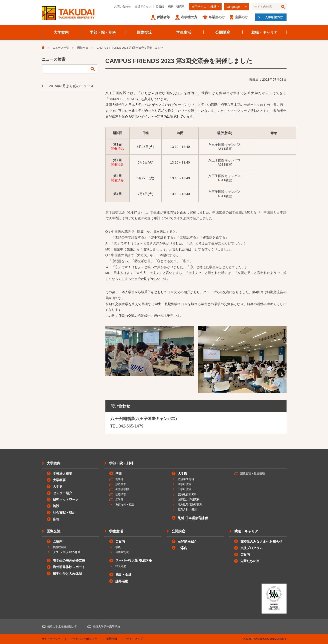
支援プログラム (252, 548)
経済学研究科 (186, 479)
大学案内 (61, 32)
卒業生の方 (217, 17)
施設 (56, 506)
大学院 (183, 474)
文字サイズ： (204, 7)
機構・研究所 (176, 6)
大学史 (58, 487)
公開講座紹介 (188, 541)
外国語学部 (122, 489)
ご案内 (58, 541)
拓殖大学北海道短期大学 (62, 627)
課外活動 (122, 581)
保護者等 (163, 17)
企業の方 (241, 17)
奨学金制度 (122, 552)
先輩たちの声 (250, 561)
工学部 (120, 499)
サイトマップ (134, 639)
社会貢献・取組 (64, 513)
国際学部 (121, 494)
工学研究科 (185, 489)
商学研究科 (185, 484)
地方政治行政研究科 (190, 504)
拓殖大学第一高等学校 (106, 627)
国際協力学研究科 (189, 499)
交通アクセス (143, 6)
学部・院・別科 (103, 32)
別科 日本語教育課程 (193, 518)
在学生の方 (189, 17)
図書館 (160, 6)
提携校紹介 (60, 547)
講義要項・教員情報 (253, 473)
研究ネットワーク (66, 500)
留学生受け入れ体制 (68, 574)
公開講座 (223, 32)
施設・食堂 (124, 575)
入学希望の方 (274, 17)
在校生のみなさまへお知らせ (261, 541)
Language (233, 7)
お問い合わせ (122, 6)
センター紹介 (63, 493)
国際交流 (144, 32)
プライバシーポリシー (83, 639)
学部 (119, 474)
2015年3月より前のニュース (72, 86)
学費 (118, 547)
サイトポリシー (51, 639)
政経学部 (121, 484)
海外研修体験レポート (69, 567)
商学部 (120, 479)
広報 (56, 519)
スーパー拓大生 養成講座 (134, 560)
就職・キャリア (264, 32)
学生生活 (184, 32)
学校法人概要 (63, 474)
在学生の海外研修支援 (69, 560)
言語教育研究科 (187, 494)
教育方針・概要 (125, 504)
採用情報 (112, 639)
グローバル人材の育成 (67, 552)
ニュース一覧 (61, 48)
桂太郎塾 (121, 566)
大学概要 (59, 480)
